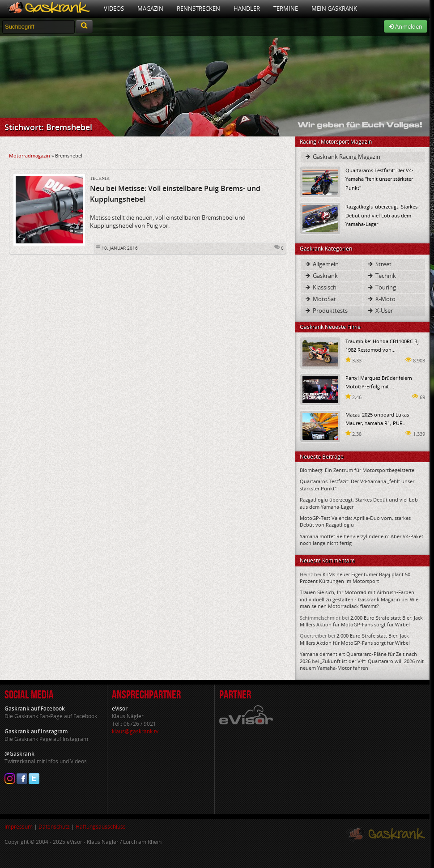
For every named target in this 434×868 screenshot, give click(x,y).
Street (379, 264)
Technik (100, 178)
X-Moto (381, 299)
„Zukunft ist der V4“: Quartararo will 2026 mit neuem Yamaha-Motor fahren (362, 664)
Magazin (150, 9)
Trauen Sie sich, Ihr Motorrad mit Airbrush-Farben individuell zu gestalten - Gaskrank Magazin (357, 596)
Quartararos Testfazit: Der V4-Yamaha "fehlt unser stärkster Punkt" (379, 179)
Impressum (19, 827)
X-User (380, 311)
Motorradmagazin (30, 155)
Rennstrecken (198, 9)
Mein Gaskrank (334, 9)
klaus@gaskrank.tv (135, 731)
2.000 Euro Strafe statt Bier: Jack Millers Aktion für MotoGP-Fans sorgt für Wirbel (361, 621)
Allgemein (321, 264)
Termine (286, 9)
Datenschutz (54, 827)
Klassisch (320, 287)
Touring (381, 287)
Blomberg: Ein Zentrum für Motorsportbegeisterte (357, 470)
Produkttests (326, 311)
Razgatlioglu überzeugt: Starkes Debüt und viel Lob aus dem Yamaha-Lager (381, 215)
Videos (114, 9)
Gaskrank (321, 276)
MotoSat (320, 299)
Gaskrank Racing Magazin (342, 157)
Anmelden (406, 26)
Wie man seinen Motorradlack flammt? (359, 603)
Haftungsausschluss (101, 827)
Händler (247, 9)
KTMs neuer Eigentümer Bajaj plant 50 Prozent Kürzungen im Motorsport (355, 578)
